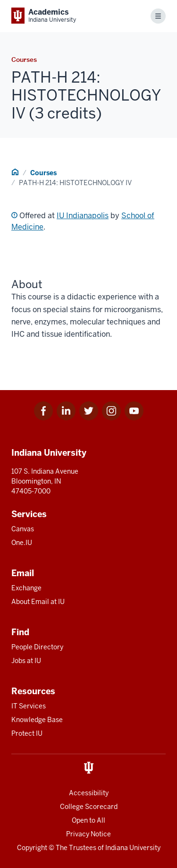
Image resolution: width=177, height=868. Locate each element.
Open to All (88, 820)
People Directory (37, 647)
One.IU (22, 543)
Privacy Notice (88, 834)
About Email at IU (38, 602)
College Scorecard (89, 807)
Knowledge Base (37, 720)
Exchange (26, 588)
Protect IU (27, 733)
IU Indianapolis (83, 216)
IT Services (29, 706)
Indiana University (133, 848)
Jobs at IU (26, 661)
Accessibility (89, 793)
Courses (43, 173)
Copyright (32, 848)
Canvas (23, 529)
